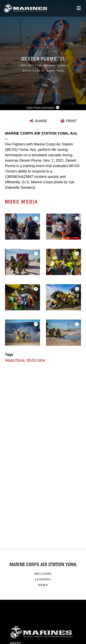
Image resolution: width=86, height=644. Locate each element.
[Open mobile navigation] (79, 8)
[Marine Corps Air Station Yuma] (26, 8)
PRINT (72, 121)
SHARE (41, 121)
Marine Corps (43, 637)
